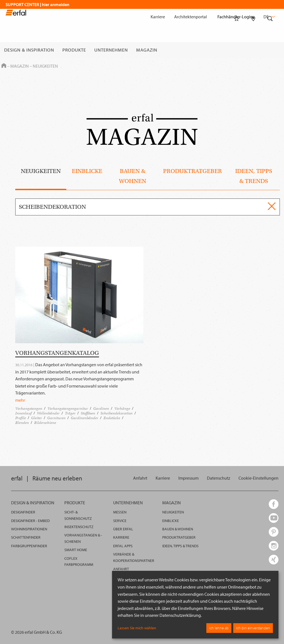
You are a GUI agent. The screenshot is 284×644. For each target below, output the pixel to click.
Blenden (22, 423)
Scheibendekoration (116, 413)
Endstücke (112, 418)
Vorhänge (122, 408)
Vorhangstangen (29, 408)
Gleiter (36, 418)
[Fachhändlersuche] (253, 50)
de (269, 17)
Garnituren (56, 418)
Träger (70, 413)
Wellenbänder (48, 413)
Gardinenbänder (84, 418)
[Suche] (270, 50)
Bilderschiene (45, 423)
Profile (21, 418)
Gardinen (101, 408)
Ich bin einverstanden (253, 628)
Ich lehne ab (219, 628)
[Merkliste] (237, 50)
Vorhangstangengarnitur (68, 408)
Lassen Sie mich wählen (137, 628)
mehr (20, 400)
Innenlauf (23, 413)
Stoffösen (88, 413)
